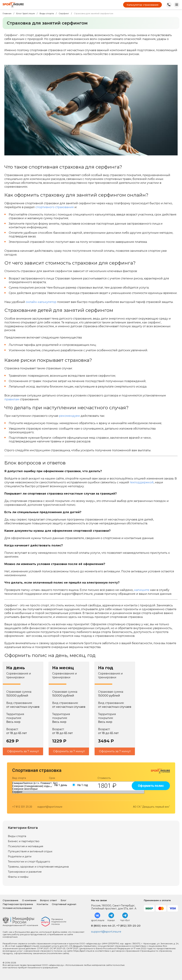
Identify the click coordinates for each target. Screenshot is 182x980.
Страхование (11, 900)
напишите (142, 590)
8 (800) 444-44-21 (103, 926)
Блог (63, 900)
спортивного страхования (55, 207)
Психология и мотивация (25, 846)
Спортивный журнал (64, 904)
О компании (29, 900)
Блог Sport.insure (25, 13)
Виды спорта (47, 13)
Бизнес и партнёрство (24, 841)
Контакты (42, 904)
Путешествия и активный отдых (30, 851)
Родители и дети (20, 856)
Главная (7, 13)
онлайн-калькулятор (41, 302)
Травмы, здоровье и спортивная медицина (38, 867)
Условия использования (17, 908)
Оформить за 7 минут (23, 751)
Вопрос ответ (48, 900)
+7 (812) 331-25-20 (128, 926)
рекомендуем (69, 416)
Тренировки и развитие (25, 872)
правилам (12, 399)
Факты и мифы (18, 877)
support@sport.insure (50, 807)
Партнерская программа (18, 904)
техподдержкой (142, 482)
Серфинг (64, 13)
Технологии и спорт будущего (29, 861)
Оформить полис (151, 786)
